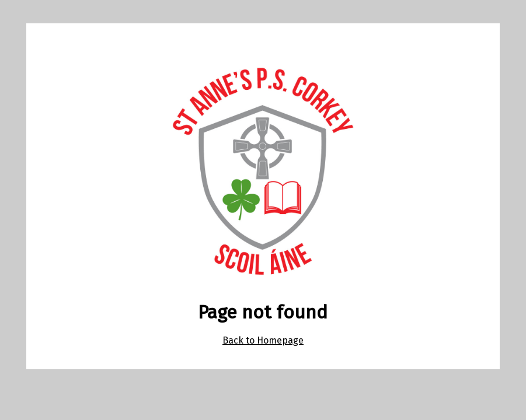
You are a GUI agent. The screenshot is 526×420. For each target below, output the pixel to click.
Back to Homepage (263, 340)
